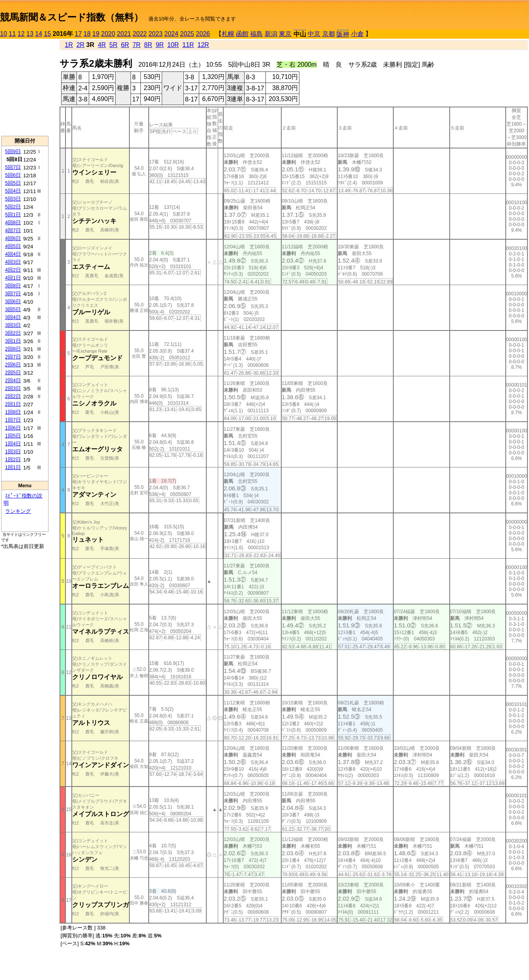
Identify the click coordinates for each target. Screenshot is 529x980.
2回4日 (13, 380)
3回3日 (13, 325)
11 (12, 34)
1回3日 (13, 452)
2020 (108, 34)
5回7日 (13, 167)
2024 (171, 34)
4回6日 (13, 238)
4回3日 (13, 262)
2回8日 (13, 349)
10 (4, 34)
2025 (187, 34)
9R (160, 45)
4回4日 (13, 254)
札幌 (228, 34)
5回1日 (13, 215)
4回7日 (13, 230)
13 (30, 34)
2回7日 (13, 357)
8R (148, 45)
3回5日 (13, 309)
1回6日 (13, 428)
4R (102, 45)
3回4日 (13, 317)
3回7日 (13, 294)
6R (125, 45)
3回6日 (13, 301)
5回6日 (13, 175)
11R (188, 45)
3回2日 (13, 333)
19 (96, 34)
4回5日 (13, 246)
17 (79, 34)
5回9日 (13, 151)
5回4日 (13, 191)
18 (87, 34)
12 (21, 34)
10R (173, 45)
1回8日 (13, 412)
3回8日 (13, 286)
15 (47, 34)
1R (69, 45)
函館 (242, 34)
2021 (124, 34)
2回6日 (13, 365)
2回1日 (13, 404)
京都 (329, 34)
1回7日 (13, 420)
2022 (140, 34)
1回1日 (13, 467)
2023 (155, 34)
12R (203, 45)
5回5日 (13, 183)
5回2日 (13, 207)
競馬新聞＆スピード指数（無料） (72, 17)
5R (113, 45)
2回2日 (13, 396)
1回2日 (13, 459)
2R (80, 45)
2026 (203, 34)
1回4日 (13, 444)
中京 (314, 34)
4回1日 (13, 278)
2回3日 (13, 388)
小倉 (357, 34)
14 (39, 34)
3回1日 (13, 341)
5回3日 (13, 199)
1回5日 (13, 436)
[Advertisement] (25, 87)
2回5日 (13, 373)
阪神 (343, 34)
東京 (285, 34)
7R (136, 45)
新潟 (271, 34)
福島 (256, 34)
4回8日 (13, 222)
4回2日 (13, 270)
